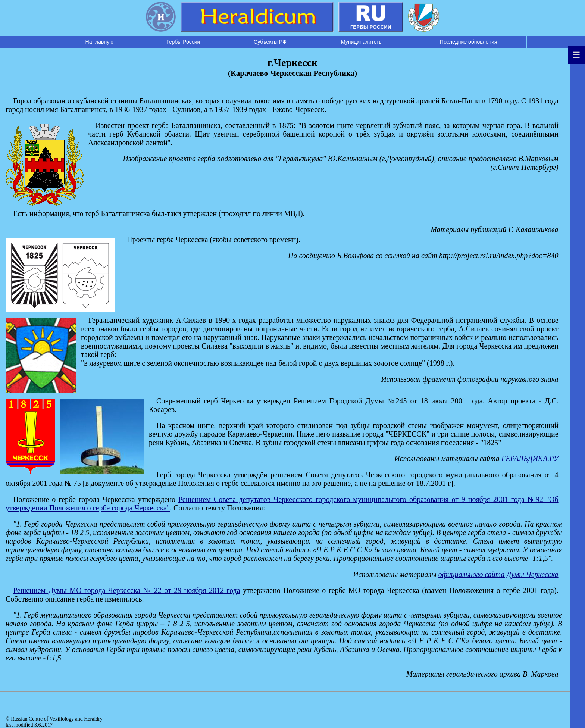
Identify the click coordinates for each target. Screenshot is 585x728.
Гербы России (183, 42)
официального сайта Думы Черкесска (498, 574)
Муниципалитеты (362, 42)
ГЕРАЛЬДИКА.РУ (530, 459)
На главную (99, 42)
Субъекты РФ (270, 42)
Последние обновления (468, 42)
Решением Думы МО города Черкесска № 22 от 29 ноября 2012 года (127, 590)
